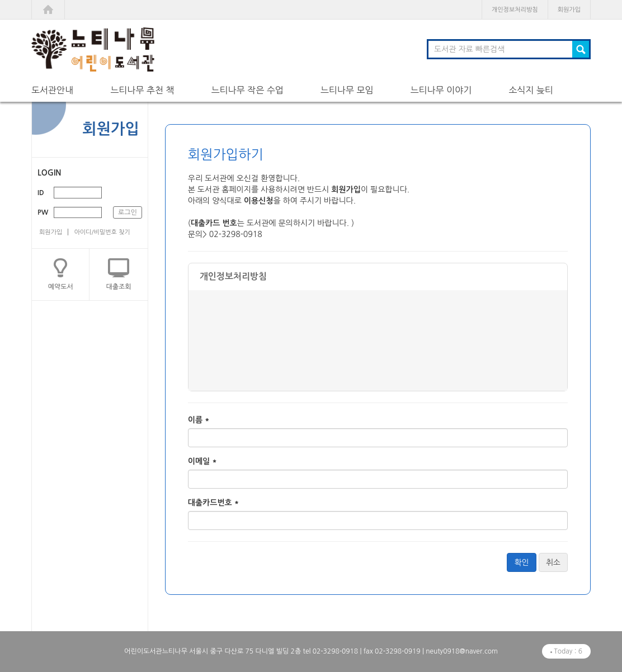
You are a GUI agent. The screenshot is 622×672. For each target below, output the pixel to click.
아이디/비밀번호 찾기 (102, 232)
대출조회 (119, 287)
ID (41, 193)
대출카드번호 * (213, 503)
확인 (521, 562)
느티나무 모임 (347, 90)
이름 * (199, 420)
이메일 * (202, 461)
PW (43, 212)
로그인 (128, 212)
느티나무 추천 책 (142, 90)
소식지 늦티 (531, 90)
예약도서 (61, 287)
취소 (553, 562)
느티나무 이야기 (441, 90)
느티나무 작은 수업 (247, 90)
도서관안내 (52, 90)
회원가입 (569, 10)
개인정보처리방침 (515, 10)
